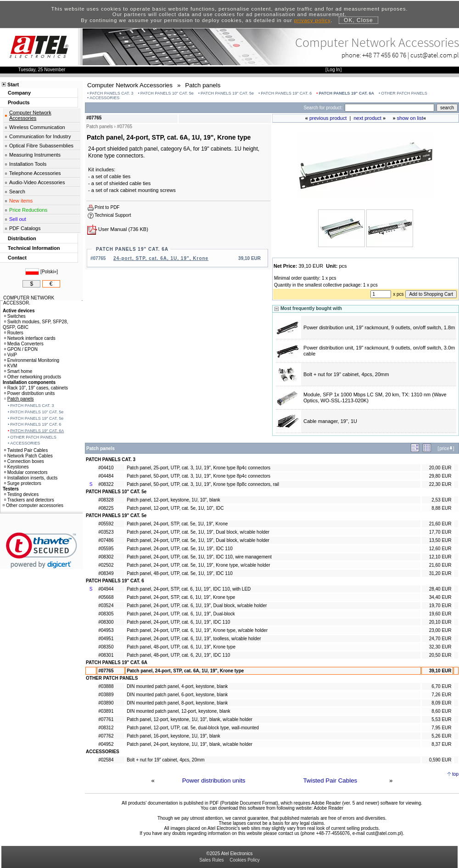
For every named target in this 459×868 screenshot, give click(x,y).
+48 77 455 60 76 (384, 55)
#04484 (106, 476)
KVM (11, 366)
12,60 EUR (440, 549)
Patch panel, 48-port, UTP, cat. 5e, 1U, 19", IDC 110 (180, 573)
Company (19, 93)
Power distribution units (214, 781)
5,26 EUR (441, 736)
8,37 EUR (441, 744)
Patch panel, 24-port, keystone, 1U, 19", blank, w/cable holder (190, 744)
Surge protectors (23, 483)
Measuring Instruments (35, 155)
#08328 (106, 500)
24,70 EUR (440, 639)
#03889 (106, 695)
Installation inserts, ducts (31, 478)
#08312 (106, 728)
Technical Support (113, 215)
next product (367, 118)
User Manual (112, 229)
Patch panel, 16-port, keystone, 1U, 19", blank (174, 736)
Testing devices (21, 494)
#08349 (106, 573)
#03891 (106, 711)
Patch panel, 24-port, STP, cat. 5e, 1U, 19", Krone (177, 524)
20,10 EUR (440, 622)
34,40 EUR (440, 597)
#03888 (106, 686)
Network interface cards (30, 338)
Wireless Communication (37, 127)
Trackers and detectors (29, 500)
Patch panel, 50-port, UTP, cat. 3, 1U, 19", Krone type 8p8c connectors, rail (203, 484)
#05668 (106, 597)
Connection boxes (24, 461)
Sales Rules (211, 860)
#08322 (106, 484)
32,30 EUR (440, 647)
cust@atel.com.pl (435, 55)
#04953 (106, 630)
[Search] (389, 108)
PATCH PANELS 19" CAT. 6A (346, 93)
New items (21, 201)
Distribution (22, 238)
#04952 (106, 744)
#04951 (106, 639)
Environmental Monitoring (32, 360)
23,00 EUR (440, 630)
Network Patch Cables (28, 456)
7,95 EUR (441, 728)
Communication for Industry (40, 136)
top (455, 774)
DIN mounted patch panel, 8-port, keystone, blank (177, 703)
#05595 (106, 549)
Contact (17, 258)
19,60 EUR (440, 614)
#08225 (106, 508)
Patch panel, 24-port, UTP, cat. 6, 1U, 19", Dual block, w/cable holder (197, 606)
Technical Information (34, 248)
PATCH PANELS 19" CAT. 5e (227, 93)
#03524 (106, 606)
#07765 (106, 671)
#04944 (106, 589)
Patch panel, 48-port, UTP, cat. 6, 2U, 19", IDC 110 (178, 655)
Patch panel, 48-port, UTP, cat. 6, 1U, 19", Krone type (181, 647)
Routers (14, 333)
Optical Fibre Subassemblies (41, 146)
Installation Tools (28, 164)
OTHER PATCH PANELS (404, 93)
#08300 (106, 622)
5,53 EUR (441, 719)
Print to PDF (107, 207)
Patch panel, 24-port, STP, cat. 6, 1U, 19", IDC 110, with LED (189, 589)
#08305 (106, 614)
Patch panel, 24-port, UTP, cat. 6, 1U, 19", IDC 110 (178, 622)
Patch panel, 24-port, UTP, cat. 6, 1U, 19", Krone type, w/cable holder (197, 630)
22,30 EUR (440, 484)
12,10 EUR (440, 557)
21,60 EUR (440, 524)
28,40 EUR (440, 589)
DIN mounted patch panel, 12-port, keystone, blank (179, 711)
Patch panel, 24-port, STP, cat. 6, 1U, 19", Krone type (181, 597)
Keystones (17, 467)
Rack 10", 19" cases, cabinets (36, 388)
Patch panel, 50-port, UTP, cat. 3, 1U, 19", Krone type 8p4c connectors (199, 476)
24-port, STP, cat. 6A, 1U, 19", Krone (161, 258)
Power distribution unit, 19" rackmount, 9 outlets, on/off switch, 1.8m (379, 327)
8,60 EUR (441, 711)
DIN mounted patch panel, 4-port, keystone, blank (177, 686)
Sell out (18, 219)
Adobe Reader (328, 808)
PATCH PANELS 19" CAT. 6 (286, 93)
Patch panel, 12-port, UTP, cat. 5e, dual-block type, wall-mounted (193, 728)
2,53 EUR (441, 500)
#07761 (106, 719)
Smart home (18, 371)
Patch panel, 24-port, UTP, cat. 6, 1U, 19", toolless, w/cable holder (194, 639)
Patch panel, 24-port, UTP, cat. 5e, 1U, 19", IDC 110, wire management (199, 557)
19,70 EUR (440, 606)
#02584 (106, 760)
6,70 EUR (441, 686)
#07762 (106, 736)
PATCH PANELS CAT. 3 (111, 93)
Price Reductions (28, 210)
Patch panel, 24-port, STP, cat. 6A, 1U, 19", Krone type (185, 671)
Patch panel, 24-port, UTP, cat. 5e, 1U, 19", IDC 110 (180, 549)
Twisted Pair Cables (330, 781)
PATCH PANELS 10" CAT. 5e (167, 93)
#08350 (106, 647)
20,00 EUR (440, 468)
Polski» (49, 272)
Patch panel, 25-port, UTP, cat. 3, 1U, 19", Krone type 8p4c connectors (199, 468)
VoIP (11, 355)
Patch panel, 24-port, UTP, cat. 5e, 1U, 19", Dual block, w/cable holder (198, 532)
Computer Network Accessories (30, 115)
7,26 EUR (441, 695)
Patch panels (19, 399)
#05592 (106, 524)
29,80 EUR (440, 476)
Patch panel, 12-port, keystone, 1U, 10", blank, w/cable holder (190, 719)
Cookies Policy (245, 860)
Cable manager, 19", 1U (330, 421)
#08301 (106, 655)
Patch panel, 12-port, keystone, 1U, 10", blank (174, 500)
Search (17, 192)
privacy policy (312, 20)
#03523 (106, 532)
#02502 (106, 565)
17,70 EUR (440, 532)
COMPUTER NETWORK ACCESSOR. (29, 300)
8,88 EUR (441, 508)
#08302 (106, 557)
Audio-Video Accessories (37, 182)
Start (13, 85)
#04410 (106, 468)
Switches (15, 316)
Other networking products (33, 377)
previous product (328, 118)
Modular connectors (26, 472)
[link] (42, 550)
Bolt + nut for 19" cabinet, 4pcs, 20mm (346, 374)
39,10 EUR (440, 671)
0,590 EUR (440, 760)
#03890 (106, 703)
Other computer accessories (33, 505)
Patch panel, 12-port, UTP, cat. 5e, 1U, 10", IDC (175, 508)
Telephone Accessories (35, 173)
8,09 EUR (441, 703)
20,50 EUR (440, 655)
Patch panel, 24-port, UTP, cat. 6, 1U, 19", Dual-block (181, 614)
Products (19, 102)
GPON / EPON (21, 349)
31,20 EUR (440, 573)
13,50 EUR (440, 540)
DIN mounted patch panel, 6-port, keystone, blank (177, 695)
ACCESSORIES (104, 98)
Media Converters (24, 344)
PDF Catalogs (25, 228)
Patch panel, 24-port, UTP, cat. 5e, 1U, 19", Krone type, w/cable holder (198, 565)
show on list (410, 118)
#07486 (106, 540)
